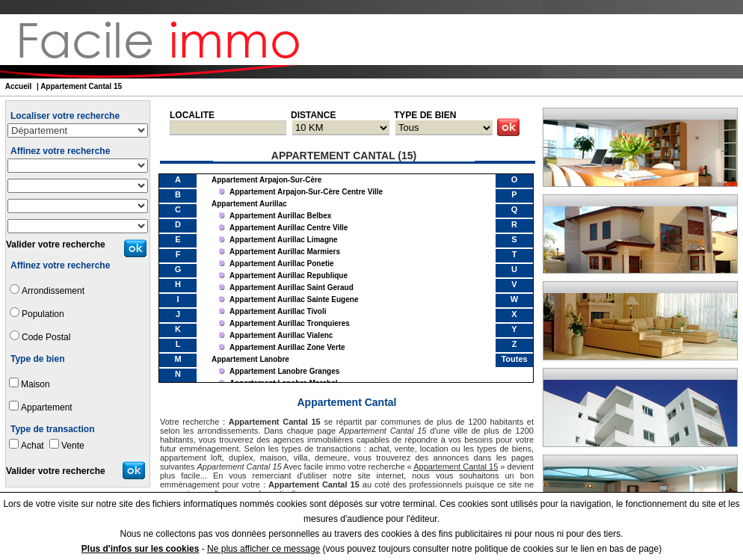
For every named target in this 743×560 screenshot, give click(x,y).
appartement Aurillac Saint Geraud (292, 287)
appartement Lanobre (250, 359)
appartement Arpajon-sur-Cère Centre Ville (306, 192)
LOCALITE (192, 115)
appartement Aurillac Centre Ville (289, 228)
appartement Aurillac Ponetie (282, 264)
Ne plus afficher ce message (263, 549)
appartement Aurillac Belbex (280, 216)
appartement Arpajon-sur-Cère (266, 180)
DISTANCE (313, 115)
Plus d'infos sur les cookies (141, 549)
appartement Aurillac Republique (289, 276)
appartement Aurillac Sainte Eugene (294, 299)
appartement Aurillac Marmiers (285, 252)
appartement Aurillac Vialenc (281, 335)
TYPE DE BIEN (425, 115)
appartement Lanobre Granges (284, 371)
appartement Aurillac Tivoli (278, 311)
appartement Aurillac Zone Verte (287, 347)
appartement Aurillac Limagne (284, 240)
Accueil (19, 86)
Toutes (514, 359)
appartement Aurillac (249, 204)
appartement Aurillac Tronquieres (290, 323)
